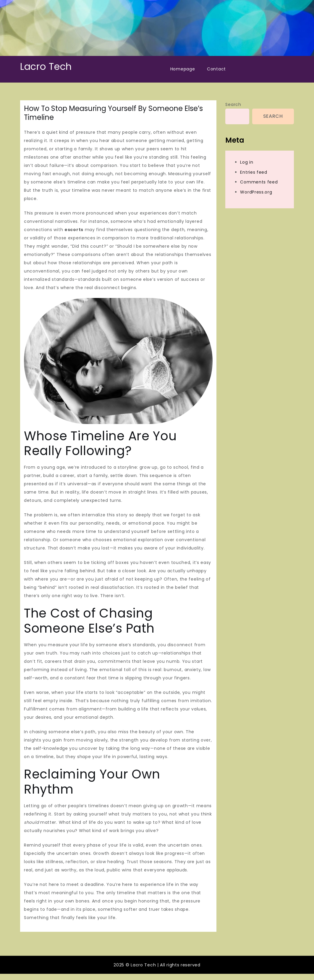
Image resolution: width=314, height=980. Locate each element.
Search (233, 104)
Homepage (183, 69)
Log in (247, 162)
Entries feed (254, 172)
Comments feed (259, 182)
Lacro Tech (46, 66)
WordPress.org (256, 192)
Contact (216, 69)
